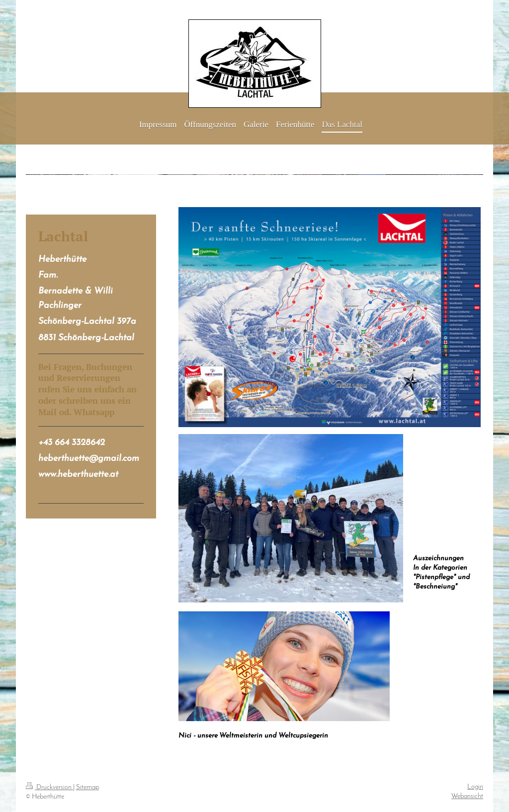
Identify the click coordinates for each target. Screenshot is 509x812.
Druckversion (49, 787)
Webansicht (467, 796)
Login (475, 787)
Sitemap (87, 787)
